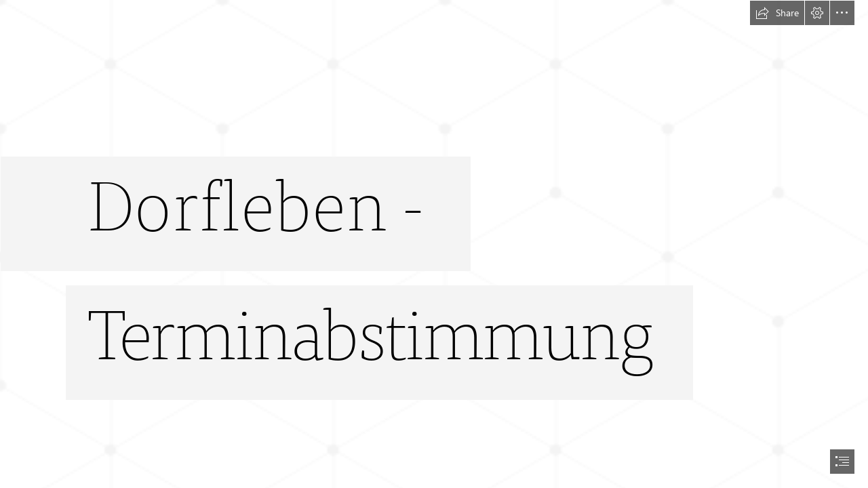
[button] (777, 13)
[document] (434, 244)
